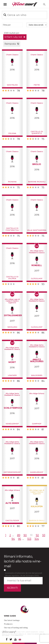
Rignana (12, 182)
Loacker (12, 375)
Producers (8, 624)
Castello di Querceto (37, 132)
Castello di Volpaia (12, 278)
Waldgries (37, 375)
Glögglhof (37, 278)
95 (20, 539)
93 (44, 535)
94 (13, 539)
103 (29, 539)
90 (25, 535)
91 (31, 535)
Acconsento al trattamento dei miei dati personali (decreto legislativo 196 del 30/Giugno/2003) (24, 574)
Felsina (12, 133)
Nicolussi (12, 327)
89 (19, 535)
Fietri (37, 85)
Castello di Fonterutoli (12, 229)
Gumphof (37, 424)
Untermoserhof (12, 472)
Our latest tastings (12, 620)
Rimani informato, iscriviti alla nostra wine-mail (23, 561)
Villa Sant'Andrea (37, 230)
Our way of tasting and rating (16, 628)
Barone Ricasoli (37, 182)
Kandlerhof (12, 424)
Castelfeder (12, 520)
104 (37, 539)
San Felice (12, 85)
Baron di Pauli (37, 520)
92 (37, 535)
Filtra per (7, 25)
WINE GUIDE (10, 616)
